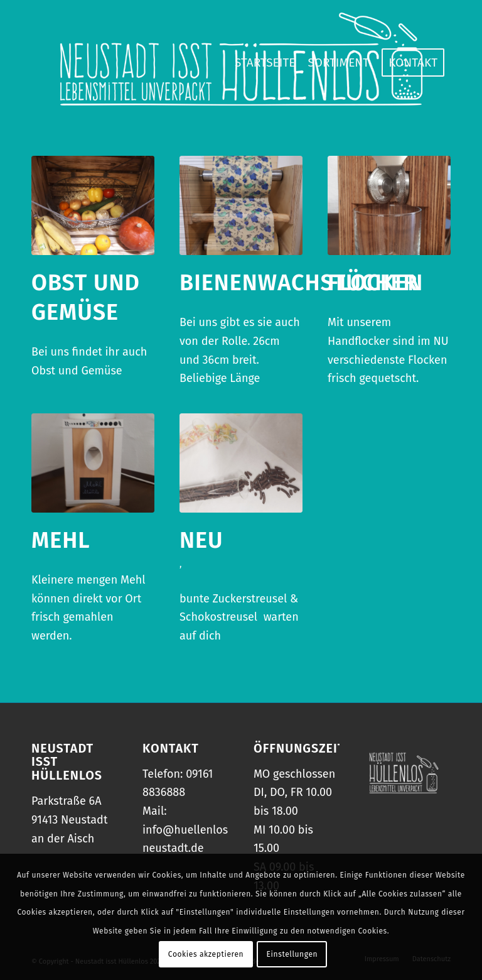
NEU (201, 540)
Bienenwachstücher (299, 283)
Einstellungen (292, 954)
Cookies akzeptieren (206, 954)
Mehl (61, 540)
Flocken (375, 283)
